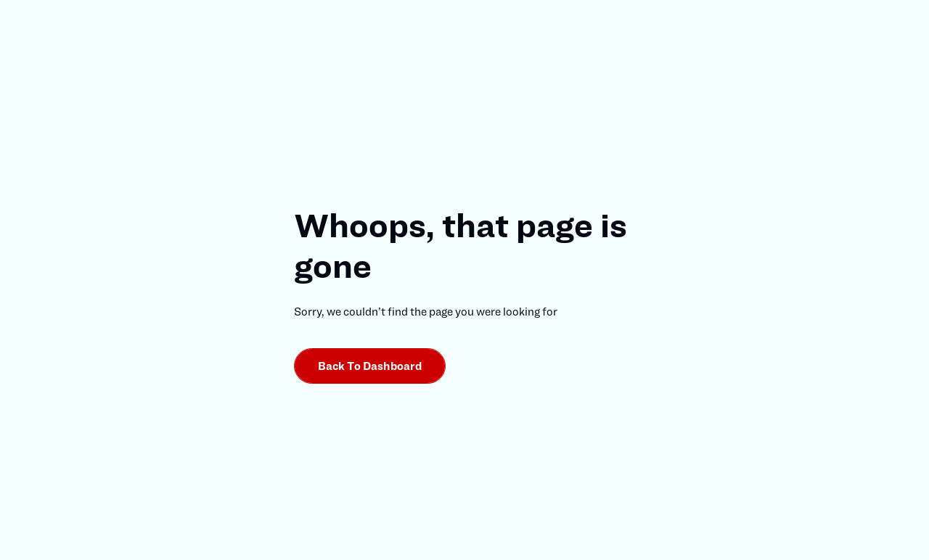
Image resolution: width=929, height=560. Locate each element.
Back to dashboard (370, 366)
